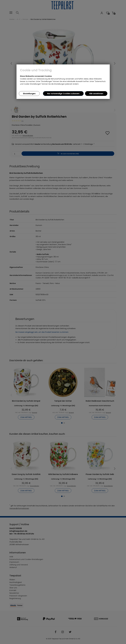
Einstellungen (29, 94)
